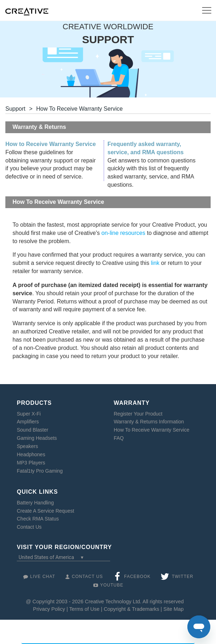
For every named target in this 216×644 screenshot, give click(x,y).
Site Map (174, 609)
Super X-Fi (29, 414)
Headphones (31, 454)
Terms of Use (84, 609)
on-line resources (124, 233)
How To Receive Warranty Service (152, 430)
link (155, 263)
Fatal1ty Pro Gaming (40, 471)
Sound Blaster (33, 430)
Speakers (27, 446)
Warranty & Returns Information (149, 422)
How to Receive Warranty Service (51, 144)
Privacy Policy (49, 609)
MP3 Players (31, 463)
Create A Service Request (45, 511)
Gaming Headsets (37, 438)
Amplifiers (28, 422)
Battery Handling (35, 503)
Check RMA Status (38, 519)
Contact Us (29, 527)
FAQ (119, 438)
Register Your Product (138, 414)
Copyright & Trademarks (131, 609)
